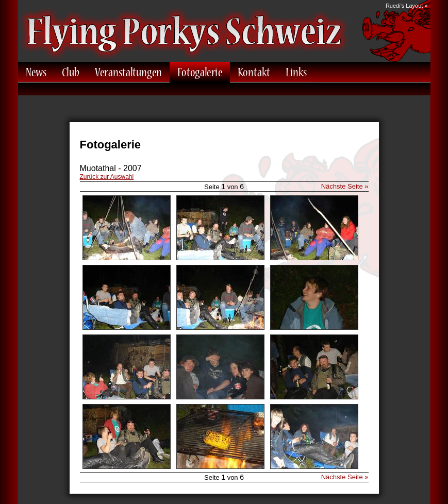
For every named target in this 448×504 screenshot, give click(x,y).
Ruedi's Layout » (407, 6)
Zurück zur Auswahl (107, 177)
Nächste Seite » (345, 186)
